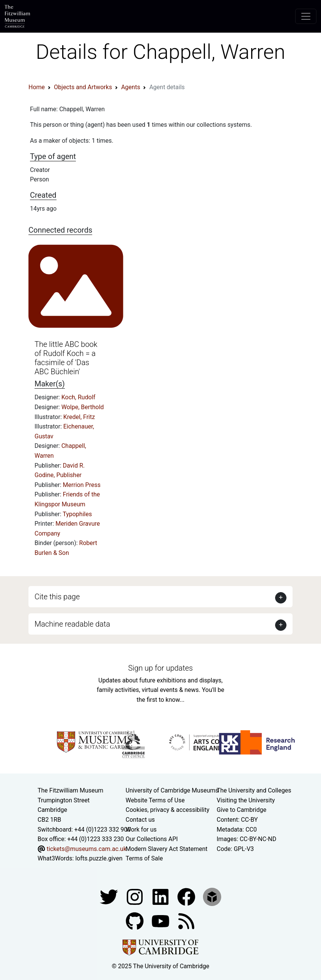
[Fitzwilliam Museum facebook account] (161, 896)
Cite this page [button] (57, 597)
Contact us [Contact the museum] (140, 820)
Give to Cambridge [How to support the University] (242, 810)
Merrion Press (82, 485)
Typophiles (77, 514)
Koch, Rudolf (79, 397)
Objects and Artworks (83, 87)
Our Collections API (152, 839)
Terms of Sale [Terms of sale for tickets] (144, 858)
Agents (131, 87)
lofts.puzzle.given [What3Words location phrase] (99, 858)
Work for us (141, 830)
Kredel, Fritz (79, 417)
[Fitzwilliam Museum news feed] (186, 921)
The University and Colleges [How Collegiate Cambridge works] (254, 790)
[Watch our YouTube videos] (161, 921)
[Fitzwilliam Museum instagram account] (135, 896)
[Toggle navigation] (306, 16)
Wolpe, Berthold (83, 407)
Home (37, 87)
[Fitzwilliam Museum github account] (135, 921)
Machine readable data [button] (72, 624)
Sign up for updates (160, 668)
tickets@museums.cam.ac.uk (87, 849)
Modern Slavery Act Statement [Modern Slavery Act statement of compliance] (167, 849)
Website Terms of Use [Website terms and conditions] (155, 800)
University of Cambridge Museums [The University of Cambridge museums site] (172, 790)
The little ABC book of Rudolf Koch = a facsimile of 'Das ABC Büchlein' (66, 358)
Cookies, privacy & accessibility (168, 810)
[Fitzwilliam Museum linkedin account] (187, 896)
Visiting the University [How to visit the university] (246, 800)
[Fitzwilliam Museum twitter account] (110, 896)
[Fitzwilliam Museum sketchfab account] (212, 896)
